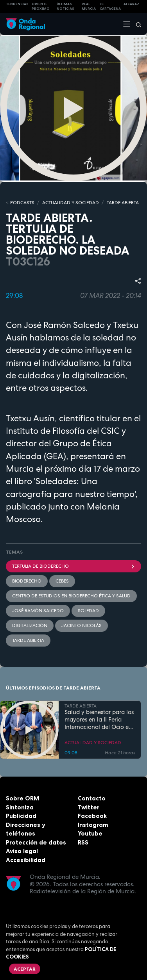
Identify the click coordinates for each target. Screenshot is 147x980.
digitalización (30, 625)
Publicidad (21, 816)
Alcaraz (132, 4)
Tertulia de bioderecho (73, 566)
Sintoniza (20, 807)
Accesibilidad (26, 860)
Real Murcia (89, 6)
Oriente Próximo (41, 6)
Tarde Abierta (28, 640)
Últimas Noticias (65, 6)
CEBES (62, 581)
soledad (88, 611)
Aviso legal (22, 851)
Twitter (89, 807)
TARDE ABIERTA (123, 203)
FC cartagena (110, 6)
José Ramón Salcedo (38, 611)
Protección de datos (36, 842)
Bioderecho (27, 581)
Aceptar (25, 969)
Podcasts (22, 203)
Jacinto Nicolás (82, 625)
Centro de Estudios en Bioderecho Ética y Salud (71, 596)
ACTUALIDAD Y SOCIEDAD (71, 203)
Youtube (90, 833)
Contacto (92, 798)
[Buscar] (136, 24)
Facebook (92, 816)
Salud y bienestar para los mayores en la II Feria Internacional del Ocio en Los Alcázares (99, 720)
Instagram (93, 825)
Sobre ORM (22, 798)
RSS (83, 842)
